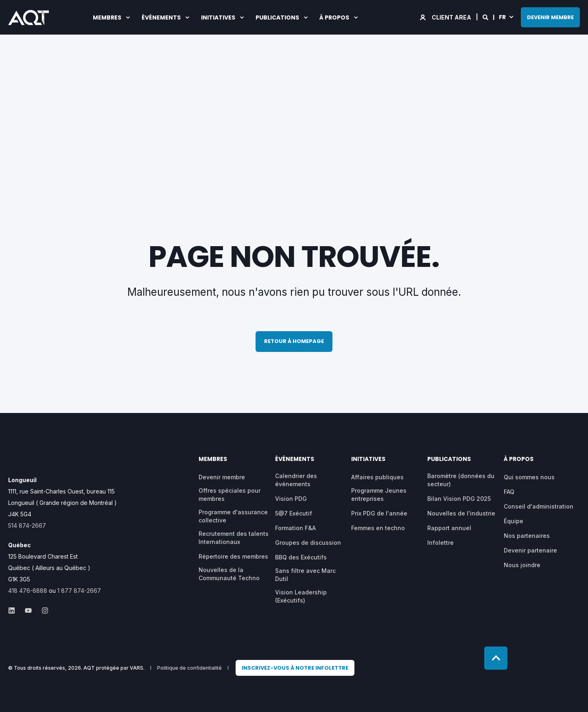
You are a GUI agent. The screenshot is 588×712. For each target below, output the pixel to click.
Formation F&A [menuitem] (295, 528)
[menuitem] (295, 668)
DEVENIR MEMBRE (550, 17)
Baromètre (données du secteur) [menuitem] (461, 480)
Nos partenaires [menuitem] (527, 536)
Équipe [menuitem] (514, 521)
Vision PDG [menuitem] (291, 499)
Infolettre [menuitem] (440, 543)
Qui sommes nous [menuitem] (529, 477)
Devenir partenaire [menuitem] (530, 550)
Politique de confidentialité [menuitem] (189, 668)
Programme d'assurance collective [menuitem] (233, 516)
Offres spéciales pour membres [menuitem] (230, 495)
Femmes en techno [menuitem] (378, 528)
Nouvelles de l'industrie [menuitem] (461, 513)
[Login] (446, 16)
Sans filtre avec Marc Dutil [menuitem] (305, 575)
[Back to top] (496, 658)
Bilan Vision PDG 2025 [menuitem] (459, 499)
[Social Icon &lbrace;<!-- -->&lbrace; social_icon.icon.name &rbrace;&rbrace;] (14, 610)
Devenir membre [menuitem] (222, 477)
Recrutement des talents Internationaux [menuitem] (234, 538)
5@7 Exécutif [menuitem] (294, 513)
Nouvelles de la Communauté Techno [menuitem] (229, 574)
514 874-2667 (27, 525)
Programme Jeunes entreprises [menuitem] (379, 495)
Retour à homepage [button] (294, 341)
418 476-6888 (28, 591)
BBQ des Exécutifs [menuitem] (301, 557)
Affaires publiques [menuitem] (377, 477)
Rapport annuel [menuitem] (449, 528)
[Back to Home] (28, 19)
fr (502, 17)
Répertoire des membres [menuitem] (233, 556)
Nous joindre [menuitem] (522, 565)
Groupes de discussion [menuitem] (308, 543)
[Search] (486, 16)
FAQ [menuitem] (509, 492)
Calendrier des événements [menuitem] (296, 480)
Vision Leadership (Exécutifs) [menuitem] (301, 596)
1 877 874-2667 (79, 591)
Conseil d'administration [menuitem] (539, 506)
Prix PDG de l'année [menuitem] (379, 513)
